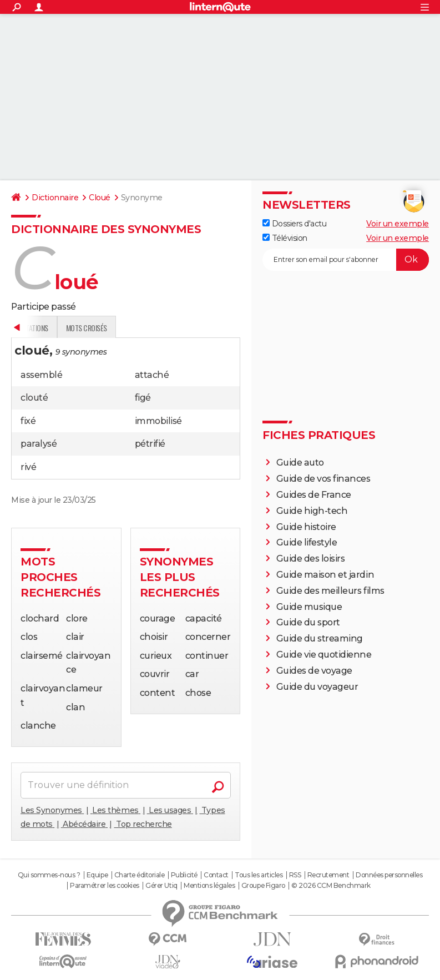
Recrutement (328, 875)
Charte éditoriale (140, 875)
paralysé (39, 444)
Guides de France (314, 495)
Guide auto (300, 463)
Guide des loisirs (311, 559)
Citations (175, 328)
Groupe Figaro (263, 886)
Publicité (184, 875)
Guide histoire (306, 527)
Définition (35, 328)
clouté (34, 398)
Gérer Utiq (161, 886)
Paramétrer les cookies (104, 886)
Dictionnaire (55, 198)
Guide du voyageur (317, 687)
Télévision (285, 238)
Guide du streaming (320, 638)
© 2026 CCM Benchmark (331, 886)
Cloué (100, 198)
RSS (295, 875)
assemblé (41, 375)
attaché (152, 375)
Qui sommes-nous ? (49, 875)
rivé (28, 467)
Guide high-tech (312, 511)
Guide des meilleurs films (330, 591)
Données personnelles (389, 875)
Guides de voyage (314, 671)
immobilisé (158, 421)
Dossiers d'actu (294, 224)
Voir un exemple (398, 224)
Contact (216, 875)
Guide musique (309, 607)
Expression (126, 328)
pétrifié (150, 444)
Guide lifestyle (307, 542)
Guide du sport (308, 622)
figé (143, 398)
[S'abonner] (346, 260)
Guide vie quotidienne (324, 655)
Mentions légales (209, 886)
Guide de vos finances (323, 479)
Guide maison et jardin (325, 575)
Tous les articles (259, 875)
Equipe (97, 875)
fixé (28, 421)
